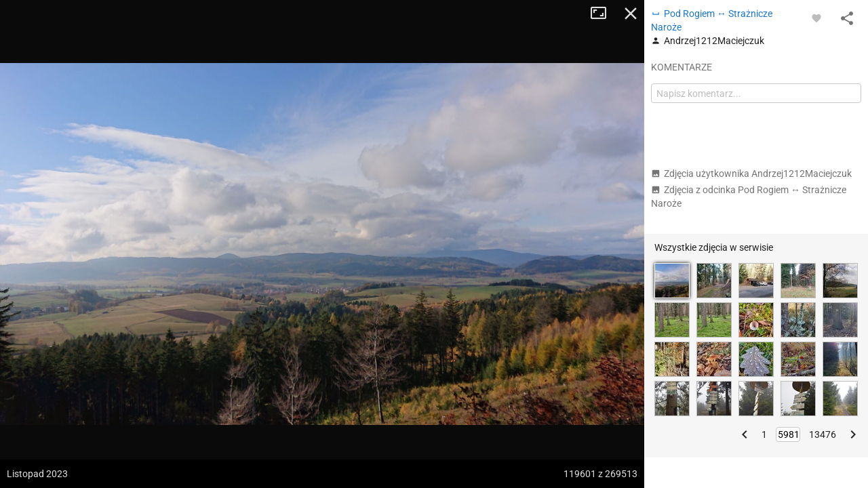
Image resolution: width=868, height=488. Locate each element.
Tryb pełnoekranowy (604, 14)
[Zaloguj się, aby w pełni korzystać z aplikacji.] (816, 18)
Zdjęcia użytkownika (751, 174)
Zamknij (631, 14)
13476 (823, 434)
